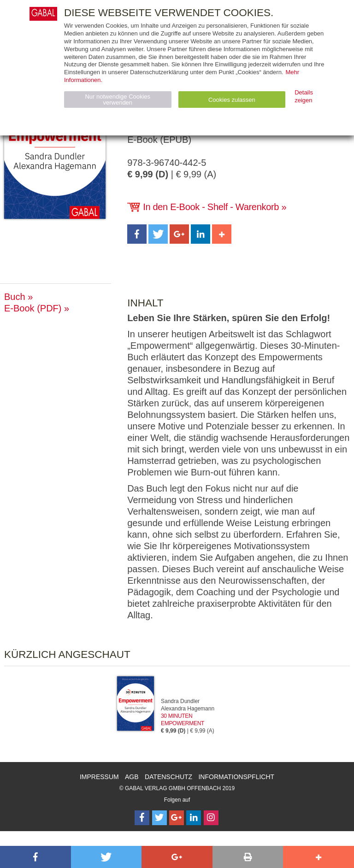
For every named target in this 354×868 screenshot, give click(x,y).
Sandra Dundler (180, 701)
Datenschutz (168, 777)
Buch (15, 297)
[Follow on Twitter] (159, 818)
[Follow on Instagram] (211, 818)
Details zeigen (304, 96)
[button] (137, 234)
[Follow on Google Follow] (177, 818)
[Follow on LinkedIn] (194, 818)
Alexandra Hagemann (188, 709)
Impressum (99, 777)
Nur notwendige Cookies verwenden (118, 100)
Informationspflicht (236, 777)
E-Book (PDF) (33, 308)
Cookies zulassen (232, 100)
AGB (132, 777)
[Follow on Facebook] (142, 818)
